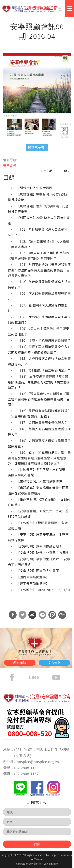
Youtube (59, 677)
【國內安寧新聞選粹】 (33, 577)
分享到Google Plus (62, 615)
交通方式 (23, 756)
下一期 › (63, 171)
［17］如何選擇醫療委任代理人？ (42, 422)
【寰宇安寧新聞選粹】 (33, 583)
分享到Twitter (22, 615)
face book (15, 677)
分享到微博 (32, 615)
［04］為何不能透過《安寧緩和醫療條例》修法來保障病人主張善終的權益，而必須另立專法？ (39, 270)
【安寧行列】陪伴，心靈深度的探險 (43, 553)
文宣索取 (54, 663)
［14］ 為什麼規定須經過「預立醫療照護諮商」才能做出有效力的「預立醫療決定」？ (39, 382)
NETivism (47, 864)
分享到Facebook (13, 615)
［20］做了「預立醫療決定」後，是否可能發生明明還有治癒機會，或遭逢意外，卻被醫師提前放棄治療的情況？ (39, 458)
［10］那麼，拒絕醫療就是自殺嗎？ (44, 340)
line (37, 677)
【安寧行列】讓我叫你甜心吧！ (39, 546)
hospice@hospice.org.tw (38, 761)
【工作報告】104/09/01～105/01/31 (44, 590)
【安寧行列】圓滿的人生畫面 (38, 571)
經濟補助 (20, 663)
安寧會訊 (10, 165)
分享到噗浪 (52, 615)
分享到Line (42, 615)
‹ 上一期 (47, 171)
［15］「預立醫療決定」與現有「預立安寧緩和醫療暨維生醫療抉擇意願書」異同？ (39, 399)
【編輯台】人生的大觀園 (34, 188)
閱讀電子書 (36, 147)
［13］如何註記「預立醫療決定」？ (44, 370)
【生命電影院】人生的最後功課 (39, 481)
